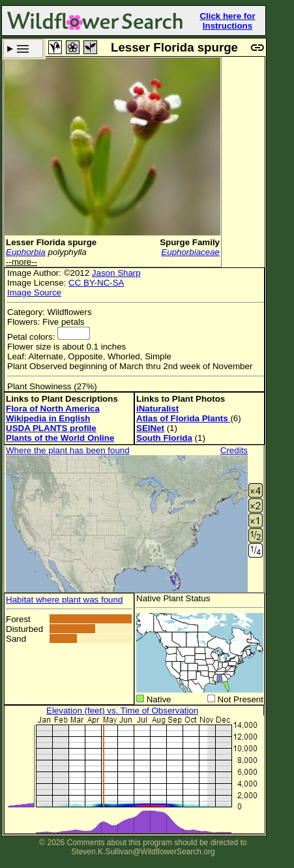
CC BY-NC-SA (96, 283)
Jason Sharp (116, 273)
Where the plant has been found (68, 450)
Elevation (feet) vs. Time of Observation (122, 711)
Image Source (34, 292)
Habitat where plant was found (64, 600)
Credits (234, 450)
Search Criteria (23, 49)
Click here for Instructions (227, 21)
